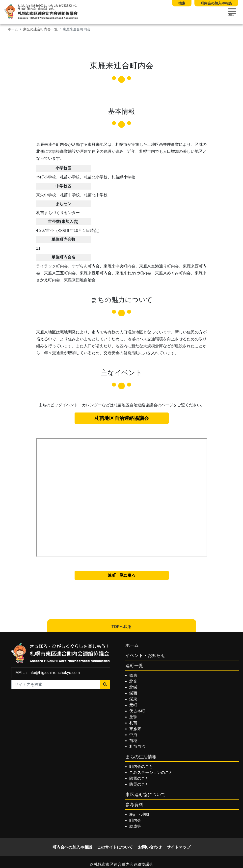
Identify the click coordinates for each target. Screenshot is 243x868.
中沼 (133, 735)
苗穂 (133, 741)
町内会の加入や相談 (216, 3)
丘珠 (133, 717)
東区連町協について (145, 795)
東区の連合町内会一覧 (40, 29)
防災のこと (139, 784)
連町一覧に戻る (122, 575)
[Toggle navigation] (232, 12)
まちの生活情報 (141, 757)
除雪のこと (139, 778)
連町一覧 (134, 666)
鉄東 (133, 675)
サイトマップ (179, 847)
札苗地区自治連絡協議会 (122, 418)
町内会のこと (141, 767)
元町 (133, 705)
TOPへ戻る (121, 627)
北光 (133, 681)
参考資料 (134, 805)
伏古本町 (137, 711)
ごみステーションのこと (151, 772)
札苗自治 (137, 747)
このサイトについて (115, 847)
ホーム (13, 29)
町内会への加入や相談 (72, 847)
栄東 (133, 699)
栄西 (133, 693)
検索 (182, 3)
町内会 (135, 820)
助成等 (135, 826)
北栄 (133, 687)
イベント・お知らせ (145, 655)
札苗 (133, 723)
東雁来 (135, 729)
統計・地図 (139, 814)
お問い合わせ (150, 847)
